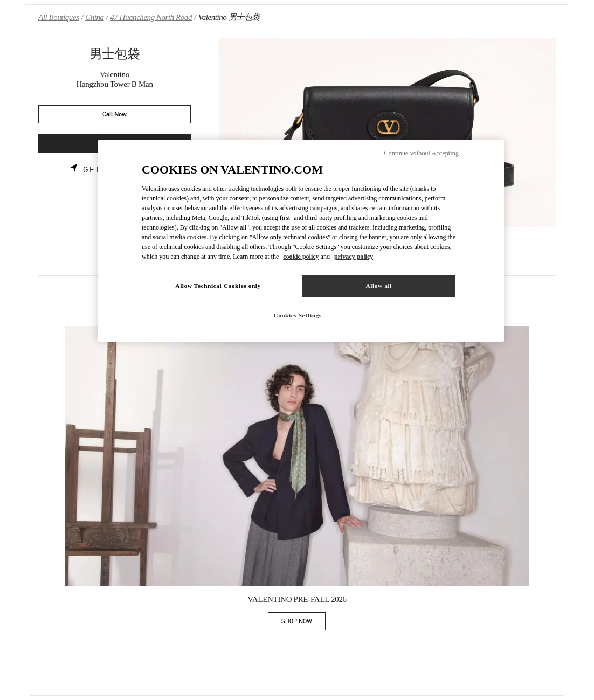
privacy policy (354, 257)
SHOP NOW (303, 623)
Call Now (115, 115)
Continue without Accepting (422, 153)
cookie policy (301, 257)
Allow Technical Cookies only (218, 286)
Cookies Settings (298, 315)
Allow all (378, 286)
